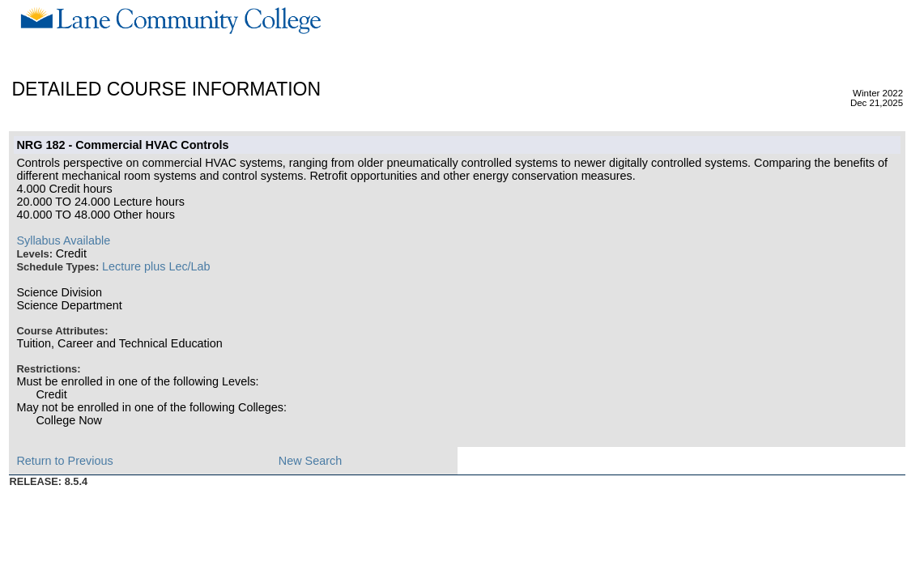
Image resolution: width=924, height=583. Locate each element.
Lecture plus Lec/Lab (156, 266)
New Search (310, 461)
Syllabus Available (63, 240)
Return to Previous (64, 461)
